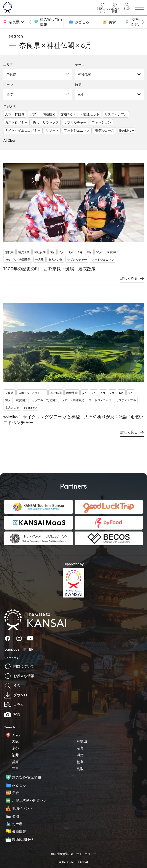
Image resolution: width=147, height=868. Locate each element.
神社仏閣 (85, 74)
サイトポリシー (86, 854)
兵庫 (15, 762)
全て (10, 94)
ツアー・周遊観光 (43, 114)
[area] (13, 22)
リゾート (52, 130)
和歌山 (82, 741)
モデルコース (105, 130)
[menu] (139, 8)
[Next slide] (144, 22)
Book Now (127, 130)
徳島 (80, 762)
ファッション (101, 122)
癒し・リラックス (46, 122)
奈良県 (11, 74)
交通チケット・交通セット (80, 114)
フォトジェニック (77, 130)
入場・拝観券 (15, 114)
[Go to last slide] (29, 22)
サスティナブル (116, 114)
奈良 (80, 748)
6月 (81, 94)
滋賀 (80, 755)
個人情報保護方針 (62, 854)
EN (31, 649)
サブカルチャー (75, 122)
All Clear (10, 140)
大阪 (15, 741)
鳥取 (80, 769)
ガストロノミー (16, 122)
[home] (49, 8)
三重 (15, 769)
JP (24, 649)
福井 (15, 755)
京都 (15, 748)
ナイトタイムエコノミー (23, 130)
